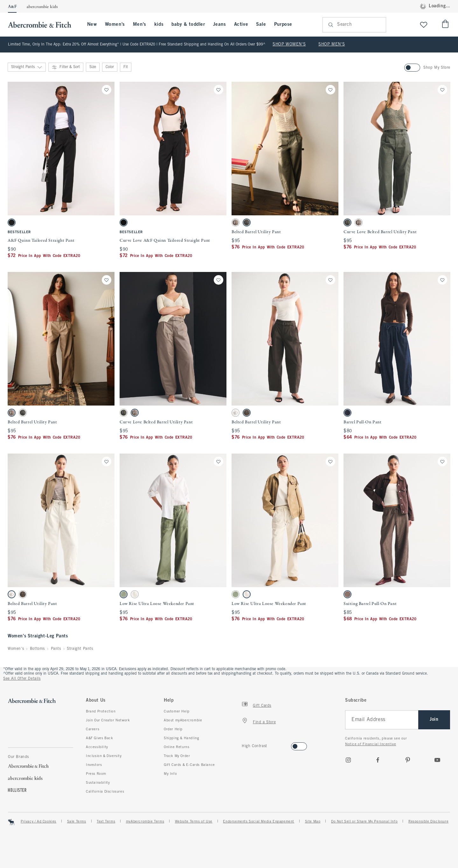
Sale (261, 24)
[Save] (107, 90)
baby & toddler (188, 24)
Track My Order (177, 756)
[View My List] (424, 25)
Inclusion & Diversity (104, 756)
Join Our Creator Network (108, 720)
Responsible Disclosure (428, 822)
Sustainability (98, 783)
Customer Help (177, 712)
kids (159, 24)
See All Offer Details (22, 679)
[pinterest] (408, 760)
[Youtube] (437, 760)
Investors (94, 765)
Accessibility (97, 747)
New (92, 24)
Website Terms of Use (194, 822)
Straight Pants (80, 649)
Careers (93, 729)
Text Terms (106, 822)
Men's (140, 24)
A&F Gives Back (99, 738)
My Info (170, 774)
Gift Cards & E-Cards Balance (189, 765)
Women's (115, 24)
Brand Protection (101, 712)
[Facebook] (378, 760)
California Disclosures (105, 792)
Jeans (220, 24)
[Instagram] (348, 760)
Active (241, 24)
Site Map (313, 822)
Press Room (96, 774)
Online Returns (177, 747)
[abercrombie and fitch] (43, 25)
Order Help (173, 729)
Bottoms (37, 649)
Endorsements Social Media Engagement (259, 822)
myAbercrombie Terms (145, 822)
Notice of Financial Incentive (371, 744)
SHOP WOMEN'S (289, 45)
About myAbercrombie (183, 720)
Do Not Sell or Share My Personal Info (364, 822)
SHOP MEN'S (332, 45)
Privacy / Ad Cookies (38, 822)
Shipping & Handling (181, 738)
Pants (56, 649)
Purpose (283, 24)
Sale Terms (77, 822)
